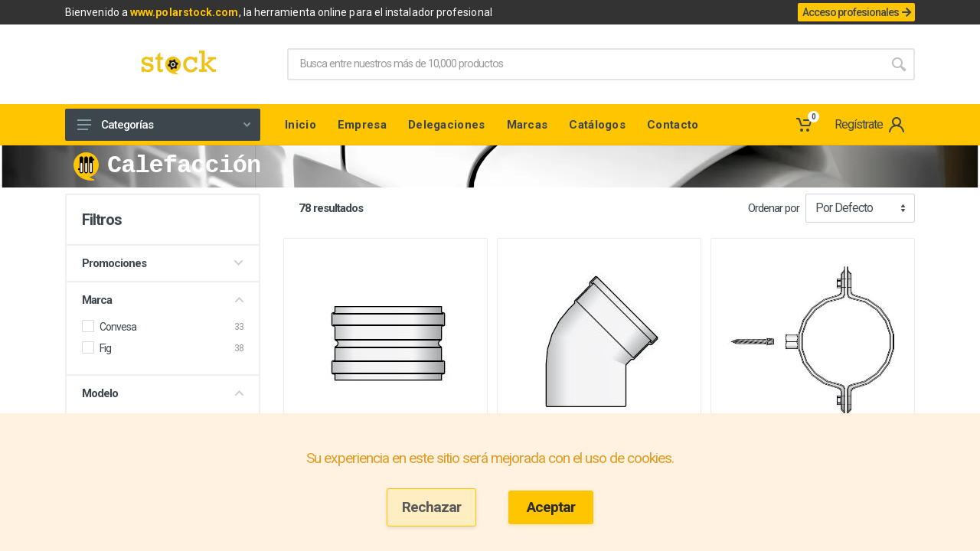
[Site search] (585, 64)
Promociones (163, 263)
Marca (163, 300)
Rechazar (431, 507)
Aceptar (551, 507)
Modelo (163, 393)
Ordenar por (774, 208)
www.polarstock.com (184, 12)
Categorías (164, 125)
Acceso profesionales (856, 12)
